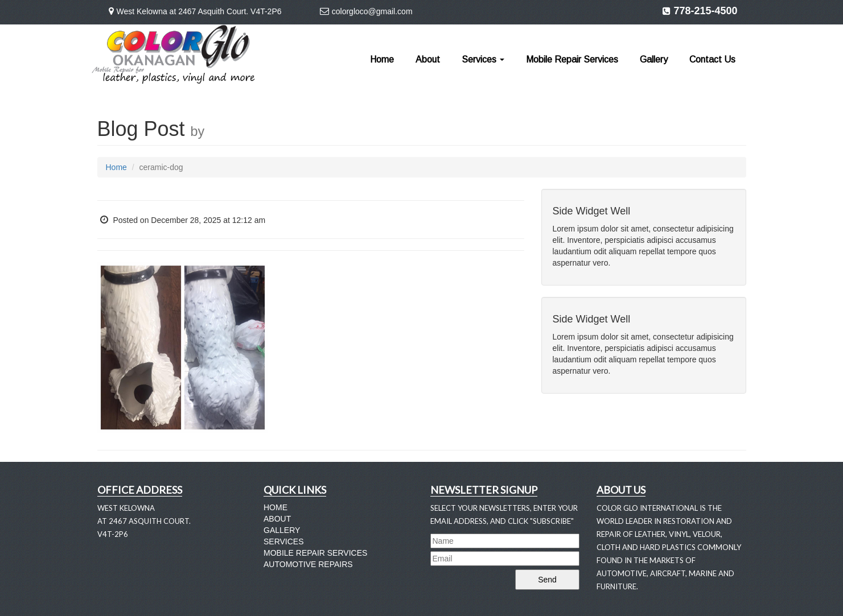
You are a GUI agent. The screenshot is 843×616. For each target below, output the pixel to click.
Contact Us (712, 59)
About (428, 59)
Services (483, 59)
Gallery (654, 59)
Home (382, 59)
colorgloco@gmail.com (372, 11)
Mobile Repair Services (572, 59)
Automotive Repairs (308, 564)
